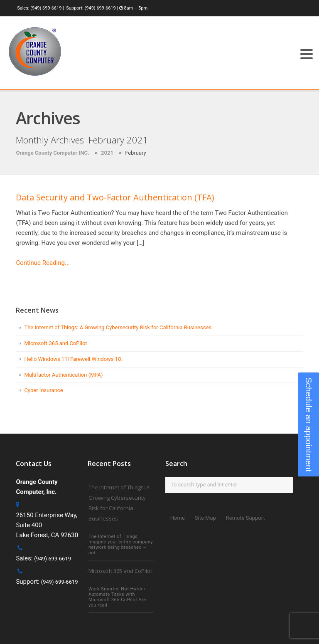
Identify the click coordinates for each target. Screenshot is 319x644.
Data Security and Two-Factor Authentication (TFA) (115, 197)
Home (178, 518)
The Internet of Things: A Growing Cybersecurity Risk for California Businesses (118, 327)
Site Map (205, 518)
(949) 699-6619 (46, 8)
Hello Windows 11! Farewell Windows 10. (73, 359)
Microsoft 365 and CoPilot (55, 343)
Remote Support (245, 518)
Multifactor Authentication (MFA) (63, 375)
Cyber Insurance (43, 390)
